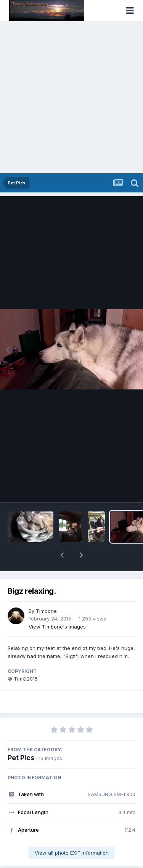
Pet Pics (21, 738)
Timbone (46, 591)
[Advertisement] (71, 98)
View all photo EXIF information (72, 833)
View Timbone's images (57, 607)
